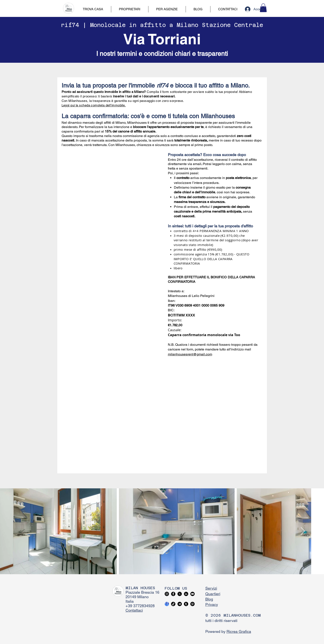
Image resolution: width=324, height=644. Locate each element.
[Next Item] (303, 531)
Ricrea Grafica (239, 631)
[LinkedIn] (186, 594)
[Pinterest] (192, 604)
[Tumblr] (186, 604)
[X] (180, 594)
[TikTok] (173, 604)
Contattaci (134, 610)
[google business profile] (167, 604)
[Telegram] (180, 604)
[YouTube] (192, 594)
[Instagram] (167, 594)
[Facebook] (173, 594)
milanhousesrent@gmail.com (190, 354)
